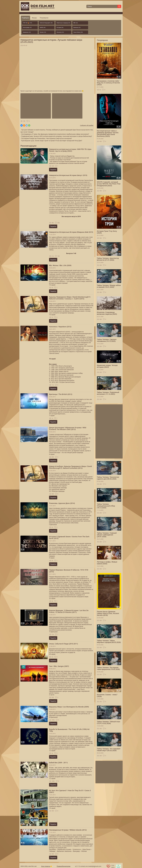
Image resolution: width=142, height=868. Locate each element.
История (60, 27)
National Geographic (46, 23)
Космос (43, 32)
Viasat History (78, 32)
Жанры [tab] (34, 18)
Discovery (60, 32)
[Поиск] (102, 6)
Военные (77, 27)
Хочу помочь (46, 866)
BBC (76, 23)
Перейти (53, 170)
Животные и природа (63, 23)
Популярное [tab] (44, 18)
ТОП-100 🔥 (27, 23)
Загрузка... (57, 68)
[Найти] (119, 6)
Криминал (27, 32)
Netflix (43, 27)
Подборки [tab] (25, 18)
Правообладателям (64, 866)
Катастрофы (27, 27)
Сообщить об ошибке (87, 125)
